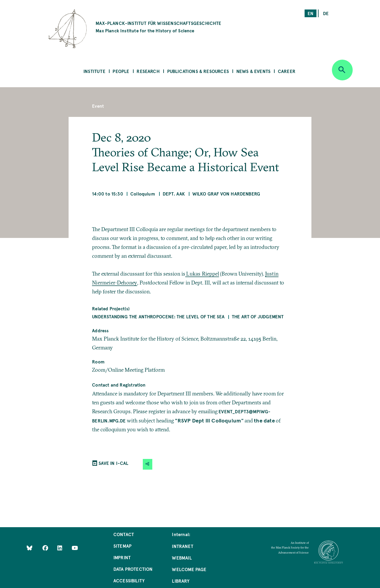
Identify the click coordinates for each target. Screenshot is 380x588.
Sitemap (122, 546)
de (326, 13)
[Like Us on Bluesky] (30, 548)
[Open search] (342, 70)
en (311, 13)
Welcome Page (189, 569)
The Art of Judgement (258, 316)
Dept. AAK (174, 194)
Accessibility (129, 580)
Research (148, 71)
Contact (124, 534)
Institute (94, 71)
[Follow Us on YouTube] (75, 548)
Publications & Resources (198, 71)
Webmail (182, 558)
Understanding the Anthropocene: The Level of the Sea (158, 316)
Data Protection (133, 569)
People (121, 71)
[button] (148, 464)
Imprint (122, 557)
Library (180, 581)
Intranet (182, 546)
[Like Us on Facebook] (46, 548)
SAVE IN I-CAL (113, 463)
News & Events (253, 71)
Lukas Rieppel (202, 274)
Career (287, 71)
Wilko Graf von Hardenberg (226, 194)
